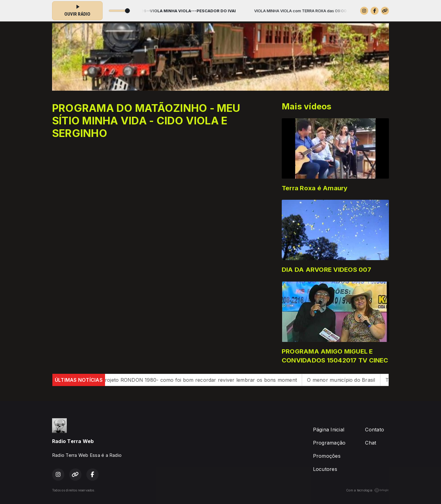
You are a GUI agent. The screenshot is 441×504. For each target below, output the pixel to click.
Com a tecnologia (367, 490)
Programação (329, 443)
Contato (375, 430)
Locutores (325, 469)
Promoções (327, 456)
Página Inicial (329, 430)
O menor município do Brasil (347, 380)
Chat (371, 443)
